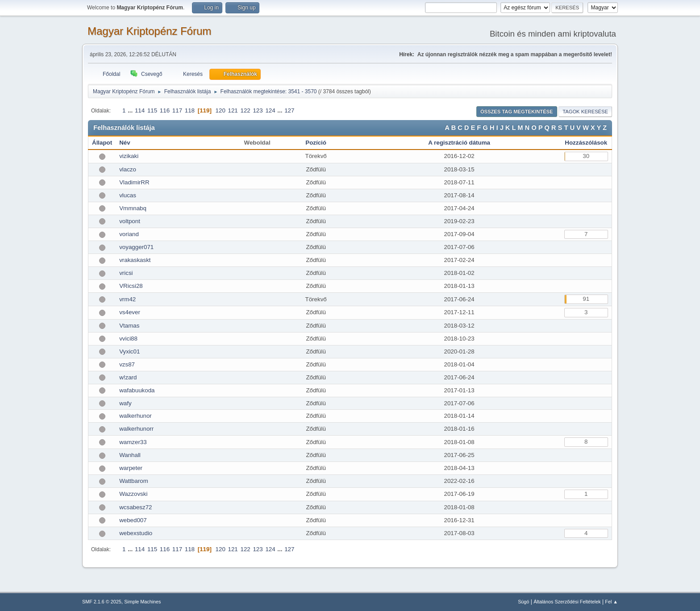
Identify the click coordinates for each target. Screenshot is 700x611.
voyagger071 (136, 247)
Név (125, 143)
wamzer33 (133, 442)
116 (165, 110)
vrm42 (127, 299)
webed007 (133, 520)
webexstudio (136, 533)
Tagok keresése (585, 112)
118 (190, 110)
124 (270, 110)
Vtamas (129, 326)
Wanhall (130, 455)
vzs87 (127, 364)
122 (245, 110)
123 (258, 110)
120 (221, 110)
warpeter (131, 468)
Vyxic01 (129, 351)
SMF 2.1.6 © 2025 (102, 602)
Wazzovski (133, 494)
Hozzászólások (586, 143)
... (131, 110)
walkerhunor (135, 416)
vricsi (126, 273)
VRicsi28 (131, 286)
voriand (129, 234)
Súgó (523, 602)
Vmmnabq (133, 208)
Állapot (102, 143)
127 (289, 110)
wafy (125, 403)
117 (177, 110)
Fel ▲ (611, 602)
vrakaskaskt (135, 260)
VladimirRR (134, 182)
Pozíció (316, 143)
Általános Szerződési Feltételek (567, 602)
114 (140, 110)
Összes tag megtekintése (517, 112)
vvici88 (128, 339)
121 (233, 110)
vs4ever (130, 312)
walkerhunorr (136, 429)
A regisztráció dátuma (459, 143)
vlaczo (128, 169)
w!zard (128, 377)
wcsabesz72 (135, 507)
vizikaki (129, 156)
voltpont (130, 221)
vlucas (128, 195)
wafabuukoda (137, 390)
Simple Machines (142, 602)
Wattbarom (134, 481)
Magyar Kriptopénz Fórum (149, 31)
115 (152, 110)
